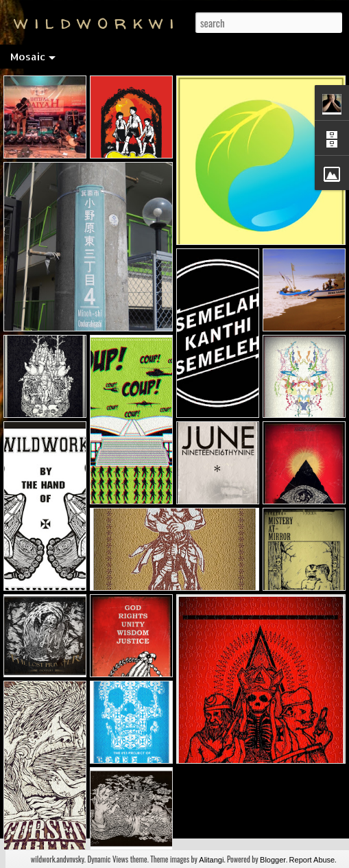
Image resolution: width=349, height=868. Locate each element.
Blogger (273, 860)
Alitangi (211, 860)
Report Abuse (312, 860)
